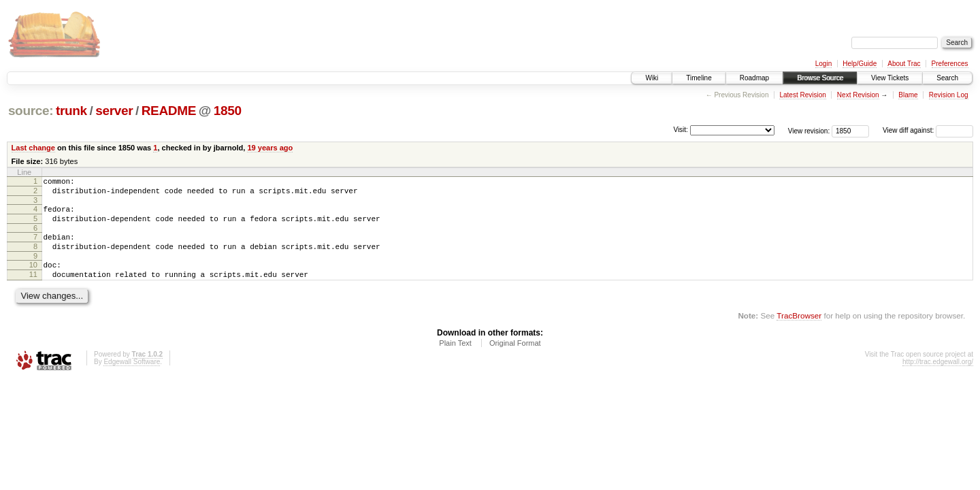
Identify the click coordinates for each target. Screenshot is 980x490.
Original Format (515, 359)
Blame (908, 95)
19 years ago (270, 148)
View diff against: (928, 130)
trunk (71, 111)
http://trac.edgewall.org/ (938, 378)
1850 (228, 111)
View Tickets (890, 78)
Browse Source (820, 78)
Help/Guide (860, 64)
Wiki (652, 78)
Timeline (699, 78)
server (114, 111)
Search (947, 78)
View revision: (809, 130)
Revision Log (949, 95)
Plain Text (455, 359)
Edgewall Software (132, 378)
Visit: (681, 130)
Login (823, 64)
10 (33, 277)
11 (33, 289)
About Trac (904, 64)
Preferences (950, 64)
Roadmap (754, 78)
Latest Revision (802, 95)
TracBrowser (799, 332)
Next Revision (858, 95)
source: (31, 111)
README (169, 111)
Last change (33, 148)
